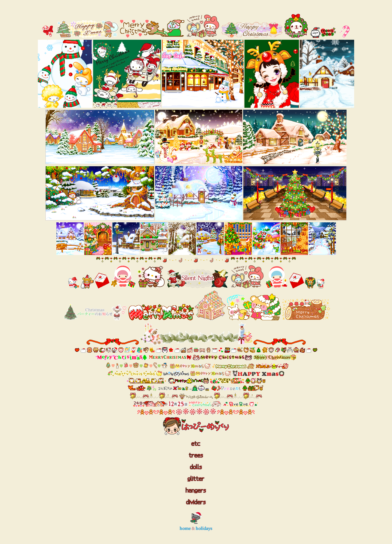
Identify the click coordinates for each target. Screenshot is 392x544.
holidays (204, 529)
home (185, 529)
